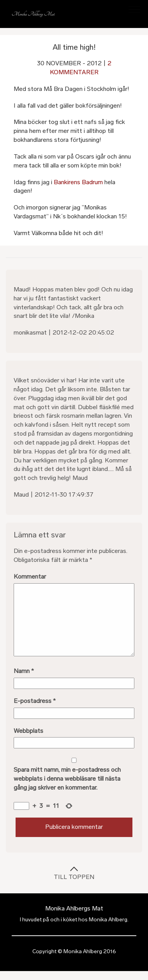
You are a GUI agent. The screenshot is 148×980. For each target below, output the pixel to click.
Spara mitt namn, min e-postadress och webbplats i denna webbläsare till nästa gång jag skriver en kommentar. (67, 779)
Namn (24, 671)
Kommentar (30, 576)
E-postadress (35, 701)
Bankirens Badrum (78, 182)
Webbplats (28, 731)
